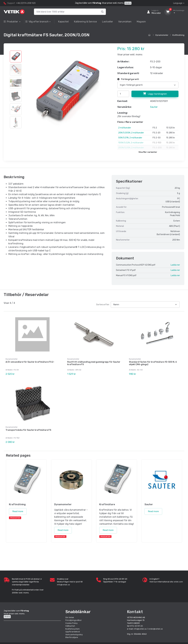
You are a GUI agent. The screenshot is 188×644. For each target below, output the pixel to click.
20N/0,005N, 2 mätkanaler (131, 133)
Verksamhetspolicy (74, 634)
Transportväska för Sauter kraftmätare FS (28, 430)
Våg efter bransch (37, 22)
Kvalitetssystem (72, 629)
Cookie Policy (71, 623)
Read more (18, 511)
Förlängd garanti (128, 79)
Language (178, 3)
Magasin (141, 22)
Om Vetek (70, 617)
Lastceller (108, 22)
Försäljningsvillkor (74, 620)
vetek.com (178, 582)
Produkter (11, 22)
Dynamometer (162, 35)
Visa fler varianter (148, 152)
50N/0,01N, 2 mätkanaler (130, 138)
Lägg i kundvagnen (155, 94)
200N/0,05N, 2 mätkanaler (131, 148)
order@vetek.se (156, 629)
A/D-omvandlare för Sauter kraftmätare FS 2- (30, 362)
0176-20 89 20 (136, 626)
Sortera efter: (103, 305)
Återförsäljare (72, 637)
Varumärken (125, 22)
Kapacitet (63, 22)
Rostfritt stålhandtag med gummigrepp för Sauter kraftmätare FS (94, 363)
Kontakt (135, 612)
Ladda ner (175, 265)
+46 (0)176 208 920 (26, 3)
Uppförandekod (73, 631)
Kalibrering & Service (85, 22)
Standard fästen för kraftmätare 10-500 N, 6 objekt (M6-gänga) (153, 363)
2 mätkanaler (125, 128)
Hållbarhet (70, 626)
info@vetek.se (63, 584)
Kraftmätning (178, 35)
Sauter (154, 107)
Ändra (128, 3)
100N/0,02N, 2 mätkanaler (131, 143)
